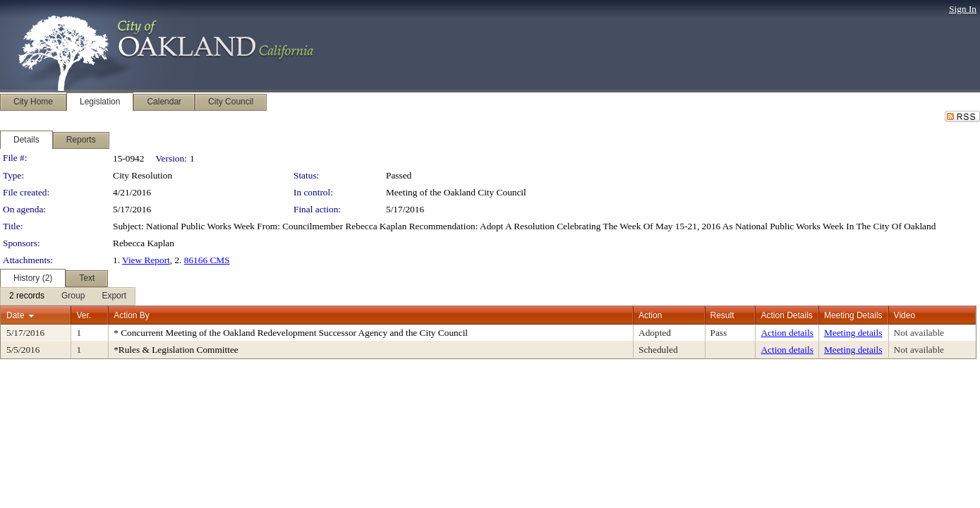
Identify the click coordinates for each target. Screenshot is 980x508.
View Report (146, 260)
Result (722, 315)
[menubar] (68, 296)
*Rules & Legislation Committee (176, 350)
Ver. (84, 315)
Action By (132, 315)
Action (650, 315)
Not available (919, 333)
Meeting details (853, 333)
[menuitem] (27, 296)
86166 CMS (207, 260)
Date (15, 315)
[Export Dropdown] (114, 296)
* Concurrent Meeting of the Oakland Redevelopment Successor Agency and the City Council (291, 333)
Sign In (963, 9)
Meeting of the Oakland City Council (456, 192)
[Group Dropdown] (73, 296)
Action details (787, 333)
